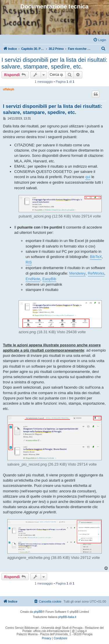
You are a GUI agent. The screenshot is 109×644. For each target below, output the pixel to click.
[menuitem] (100, 40)
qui (88, 177)
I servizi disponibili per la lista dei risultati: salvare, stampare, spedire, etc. (54, 63)
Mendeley (77, 273)
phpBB (38, 612)
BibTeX (96, 257)
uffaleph (9, 89)
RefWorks (96, 273)
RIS (29, 262)
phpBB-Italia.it (67, 617)
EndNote (33, 279)
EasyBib (49, 279)
